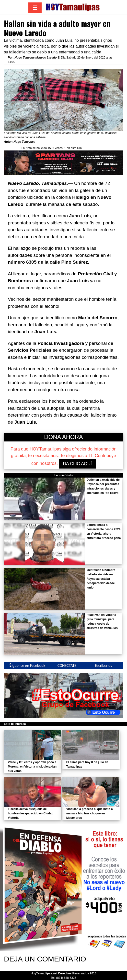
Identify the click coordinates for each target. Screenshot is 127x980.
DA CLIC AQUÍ (77, 464)
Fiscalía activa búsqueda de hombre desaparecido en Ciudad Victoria (31, 813)
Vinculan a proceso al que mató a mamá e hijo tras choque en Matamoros (90, 813)
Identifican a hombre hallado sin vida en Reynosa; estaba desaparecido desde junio (101, 579)
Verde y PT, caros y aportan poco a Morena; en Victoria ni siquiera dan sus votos (32, 767)
